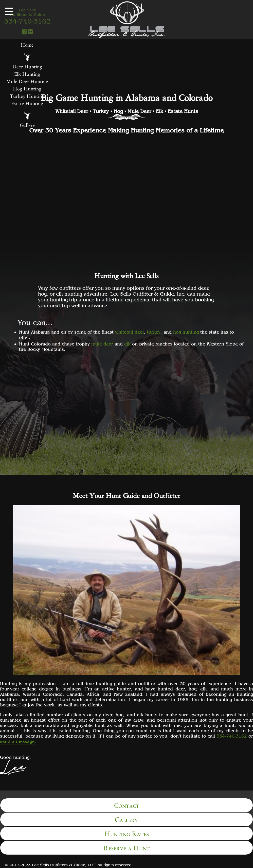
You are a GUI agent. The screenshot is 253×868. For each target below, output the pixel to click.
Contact (127, 805)
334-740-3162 (232, 736)
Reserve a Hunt (127, 847)
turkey (154, 332)
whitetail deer (130, 332)
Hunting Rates (127, 833)
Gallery (126, 819)
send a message (17, 741)
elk (127, 344)
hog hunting (186, 332)
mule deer (102, 344)
